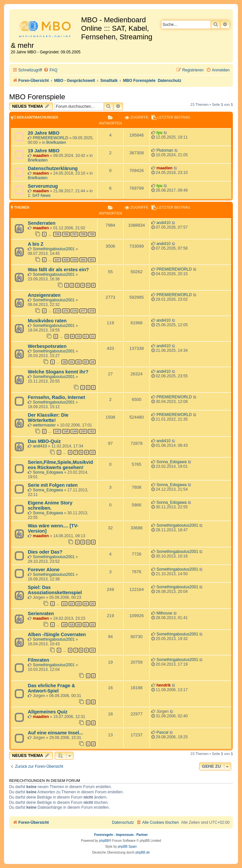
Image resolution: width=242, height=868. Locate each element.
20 (78, 625)
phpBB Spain (127, 847)
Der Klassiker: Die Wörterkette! (48, 418)
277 (83, 311)
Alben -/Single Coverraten (57, 634)
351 (92, 260)
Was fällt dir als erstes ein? (58, 270)
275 (66, 311)
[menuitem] (50, 70)
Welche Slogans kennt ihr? (58, 372)
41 (72, 362)
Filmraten (38, 660)
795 (57, 234)
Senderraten (42, 223)
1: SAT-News (39, 196)
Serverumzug (43, 186)
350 (83, 260)
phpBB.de (143, 852)
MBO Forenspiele (37, 97)
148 (66, 431)
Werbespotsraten (47, 346)
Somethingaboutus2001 (54, 249)
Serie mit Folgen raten (53, 485)
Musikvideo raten (47, 321)
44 (93, 362)
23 (78, 604)
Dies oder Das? (45, 552)
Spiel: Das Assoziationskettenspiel (55, 590)
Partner (142, 835)
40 (64, 362)
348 (66, 260)
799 (92, 234)
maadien (41, 156)
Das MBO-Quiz (44, 441)
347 (57, 260)
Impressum (125, 835)
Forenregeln (104, 835)
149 (74, 431)
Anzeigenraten (44, 295)
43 (86, 362)
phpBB (104, 841)
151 (92, 431)
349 (74, 260)
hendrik (164, 685)
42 (78, 362)
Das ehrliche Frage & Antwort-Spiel (51, 688)
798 (83, 234)
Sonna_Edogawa (48, 472)
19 (72, 625)
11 (86, 336)
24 (86, 604)
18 (64, 625)
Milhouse (164, 613)
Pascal (162, 732)
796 (66, 234)
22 (72, 604)
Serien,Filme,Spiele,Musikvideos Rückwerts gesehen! (60, 465)
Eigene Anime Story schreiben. (50, 505)
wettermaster (44, 425)
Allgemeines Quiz (48, 712)
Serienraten (41, 613)
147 (57, 431)
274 (57, 311)
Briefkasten (56, 142)
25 (93, 604)
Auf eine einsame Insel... (55, 733)
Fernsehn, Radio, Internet (56, 397)
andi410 (163, 223)
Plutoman (165, 150)
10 (78, 336)
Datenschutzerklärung (53, 168)
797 (74, 234)
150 (83, 431)
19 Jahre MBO (44, 151)
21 (64, 604)
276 (74, 311)
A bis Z (36, 244)
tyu (159, 133)
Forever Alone (44, 570)
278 (92, 311)
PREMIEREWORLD (50, 138)
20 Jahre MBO (44, 133)
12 (93, 336)
